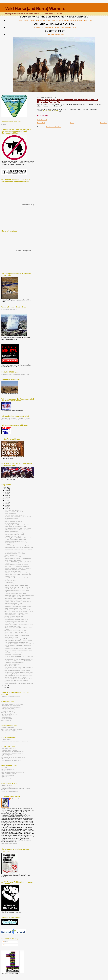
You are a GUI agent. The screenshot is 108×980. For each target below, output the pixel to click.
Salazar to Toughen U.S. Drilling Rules (15, 615)
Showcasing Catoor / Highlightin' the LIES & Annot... (18, 538)
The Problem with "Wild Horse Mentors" (15, 554)
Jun (6, 500)
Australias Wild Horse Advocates (11, 710)
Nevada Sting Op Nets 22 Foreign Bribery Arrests (17, 598)
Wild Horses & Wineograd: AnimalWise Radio (16, 642)
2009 (5, 685)
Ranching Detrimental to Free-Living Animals (16, 565)
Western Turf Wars (7, 786)
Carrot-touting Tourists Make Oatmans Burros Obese (18, 674)
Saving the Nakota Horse (11, 518)
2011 (5, 487)
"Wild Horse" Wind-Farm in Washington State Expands (19, 667)
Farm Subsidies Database (9, 774)
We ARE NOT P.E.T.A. (10, 666)
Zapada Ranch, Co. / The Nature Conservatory (17, 566)
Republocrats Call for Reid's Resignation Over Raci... (18, 607)
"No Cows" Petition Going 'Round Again (15, 533)
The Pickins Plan (6, 716)
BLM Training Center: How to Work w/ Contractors (18, 669)
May (6, 502)
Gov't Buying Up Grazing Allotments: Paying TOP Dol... (19, 679)
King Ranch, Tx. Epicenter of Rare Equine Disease (18, 528)
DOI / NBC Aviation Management (13, 653)
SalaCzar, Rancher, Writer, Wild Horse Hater (16, 586)
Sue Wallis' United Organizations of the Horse (15, 741)
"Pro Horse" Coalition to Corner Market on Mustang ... (19, 634)
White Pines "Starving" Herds (12, 682)
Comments (7, 945)
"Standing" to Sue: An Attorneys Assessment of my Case (19, 595)
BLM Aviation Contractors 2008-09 (13, 655)
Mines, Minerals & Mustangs (10, 791)
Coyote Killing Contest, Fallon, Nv (13, 626)
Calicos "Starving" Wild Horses (13, 560)
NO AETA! (4, 768)
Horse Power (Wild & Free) (9, 714)
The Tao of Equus (7, 787)
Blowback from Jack (10, 576)
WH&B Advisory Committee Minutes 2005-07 (16, 631)
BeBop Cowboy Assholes (11, 531)
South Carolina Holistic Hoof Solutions (13, 772)
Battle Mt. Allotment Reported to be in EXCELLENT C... (19, 661)
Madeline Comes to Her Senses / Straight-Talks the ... (19, 602)
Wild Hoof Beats (6, 790)
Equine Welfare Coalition (9, 730)
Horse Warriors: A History (11, 637)
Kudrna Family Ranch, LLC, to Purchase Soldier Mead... (19, 684)
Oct (6, 494)
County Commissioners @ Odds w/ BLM (15, 608)
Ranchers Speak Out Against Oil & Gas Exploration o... (19, 558)
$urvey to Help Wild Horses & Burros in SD (16, 540)
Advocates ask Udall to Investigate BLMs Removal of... (19, 639)
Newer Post (41, 123)
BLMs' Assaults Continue (11, 581)
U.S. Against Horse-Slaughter (10, 732)
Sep (6, 495)
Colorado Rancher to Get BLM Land (14, 616)
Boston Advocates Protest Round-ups (14, 605)
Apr (6, 504)
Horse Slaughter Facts (8, 728)
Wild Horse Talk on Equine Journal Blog (15, 515)
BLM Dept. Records (7, 759)
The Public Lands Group (8, 749)
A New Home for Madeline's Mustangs (14, 663)
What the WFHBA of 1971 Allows (13, 522)
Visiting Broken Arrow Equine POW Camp (15, 527)
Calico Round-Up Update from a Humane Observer (18, 589)
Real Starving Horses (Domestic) (13, 603)
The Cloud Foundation (8, 708)
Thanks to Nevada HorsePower (11, 697)
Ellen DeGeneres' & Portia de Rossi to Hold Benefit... (18, 648)
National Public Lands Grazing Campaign (15, 677)
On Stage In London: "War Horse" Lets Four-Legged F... (19, 611)
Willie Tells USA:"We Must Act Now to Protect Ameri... (18, 676)
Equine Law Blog (6, 771)
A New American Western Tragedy (13, 536)
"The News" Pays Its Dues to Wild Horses (15, 594)
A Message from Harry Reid (12, 623)
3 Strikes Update (9, 582)
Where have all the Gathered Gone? (14, 557)
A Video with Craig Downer (9, 309)
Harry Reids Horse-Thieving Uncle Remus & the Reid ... (19, 641)
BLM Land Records (7, 756)
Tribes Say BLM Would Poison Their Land (15, 618)
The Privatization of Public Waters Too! (13, 752)
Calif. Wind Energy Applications (13, 571)
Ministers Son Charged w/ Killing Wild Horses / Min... (18, 575)
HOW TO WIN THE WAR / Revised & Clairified (17, 636)
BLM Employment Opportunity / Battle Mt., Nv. (17, 620)
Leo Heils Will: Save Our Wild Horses (12, 704)
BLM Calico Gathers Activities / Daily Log (15, 541)
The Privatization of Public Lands (11, 760)
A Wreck (4, 124)
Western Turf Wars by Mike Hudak (13, 510)
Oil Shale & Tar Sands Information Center (13, 757)
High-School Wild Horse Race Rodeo (14, 512)
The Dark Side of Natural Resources (14, 552)
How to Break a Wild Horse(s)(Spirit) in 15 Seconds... (18, 584)
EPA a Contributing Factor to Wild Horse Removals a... (19, 672)
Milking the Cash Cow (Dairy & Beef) (14, 535)
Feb (6, 507)
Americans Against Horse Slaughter (12, 729)
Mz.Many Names (17, 799)
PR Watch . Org (6, 778)
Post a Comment (42, 120)
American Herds (6, 720)
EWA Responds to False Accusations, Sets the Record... (19, 610)
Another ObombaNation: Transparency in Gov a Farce (19, 625)
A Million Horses (6, 740)
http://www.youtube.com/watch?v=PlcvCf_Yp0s (15, 374)
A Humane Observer (7, 711)
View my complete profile (9, 844)
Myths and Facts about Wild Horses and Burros (17, 530)
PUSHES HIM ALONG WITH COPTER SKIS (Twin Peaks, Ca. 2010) (56, 27)
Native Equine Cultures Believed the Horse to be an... (18, 525)
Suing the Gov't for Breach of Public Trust (15, 632)
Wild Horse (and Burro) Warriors (35, 9)
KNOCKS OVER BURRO (56, 35)
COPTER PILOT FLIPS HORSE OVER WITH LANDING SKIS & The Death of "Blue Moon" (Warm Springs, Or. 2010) (56, 20)
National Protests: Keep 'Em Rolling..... (15, 600)
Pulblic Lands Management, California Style (16, 621)
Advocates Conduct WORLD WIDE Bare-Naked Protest (19, 644)
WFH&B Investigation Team (9, 713)
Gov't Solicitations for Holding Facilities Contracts (17, 671)
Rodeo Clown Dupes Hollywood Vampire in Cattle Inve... (19, 547)
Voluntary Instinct (6, 717)
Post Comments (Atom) (54, 127)
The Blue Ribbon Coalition (9, 750)
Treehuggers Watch (7, 754)
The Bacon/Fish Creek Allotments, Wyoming (16, 680)
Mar (6, 505)
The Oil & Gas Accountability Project (12, 753)
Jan (6, 509)
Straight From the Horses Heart (11, 706)
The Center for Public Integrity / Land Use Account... (18, 517)
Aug (6, 497)
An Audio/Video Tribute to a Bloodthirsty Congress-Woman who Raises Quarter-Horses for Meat (16, 419)
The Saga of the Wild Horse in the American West (16, 788)
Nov (6, 492)
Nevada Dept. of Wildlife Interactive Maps (15, 570)
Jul (6, 499)
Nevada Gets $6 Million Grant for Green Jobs (16, 597)
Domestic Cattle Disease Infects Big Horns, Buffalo (18, 568)
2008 (5, 687)
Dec (6, 490)
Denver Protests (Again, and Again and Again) (17, 546)
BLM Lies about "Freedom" (12, 555)
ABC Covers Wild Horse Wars (12, 523)
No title (6, 520)
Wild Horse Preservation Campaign (12, 707)
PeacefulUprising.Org (8, 775)
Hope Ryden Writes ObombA (12, 664)
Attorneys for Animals (8, 769)
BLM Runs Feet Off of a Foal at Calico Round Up (17, 587)
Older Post (103, 123)
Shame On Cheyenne (10, 513)
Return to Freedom (7, 719)
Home (72, 123)
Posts (5, 942)
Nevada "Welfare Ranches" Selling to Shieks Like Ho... (19, 659)
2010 (5, 489)
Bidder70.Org (5, 776)
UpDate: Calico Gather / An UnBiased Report (16, 613)
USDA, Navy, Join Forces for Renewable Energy (17, 573)
